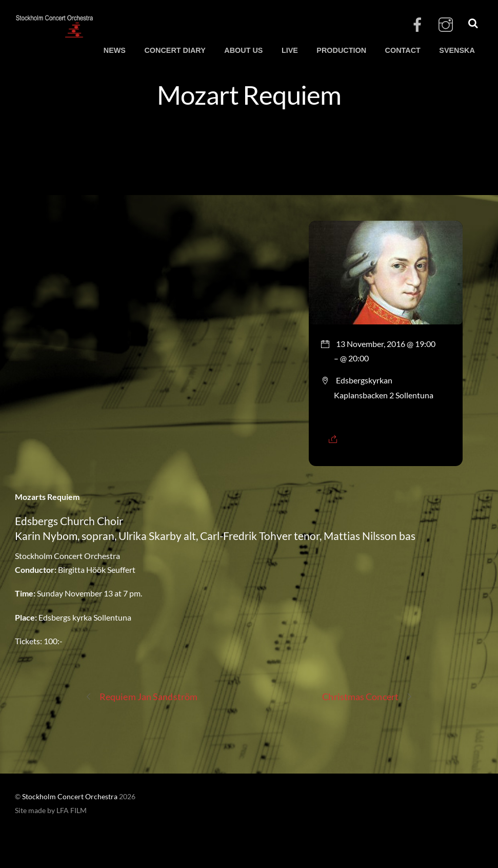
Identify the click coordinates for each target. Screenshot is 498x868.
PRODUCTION (341, 50)
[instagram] (446, 25)
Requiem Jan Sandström (141, 697)
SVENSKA (457, 50)
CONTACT (403, 50)
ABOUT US (243, 50)
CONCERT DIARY (175, 50)
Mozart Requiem (249, 94)
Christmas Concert (367, 697)
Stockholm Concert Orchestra (70, 797)
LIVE (290, 50)
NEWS (115, 50)
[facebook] (417, 25)
